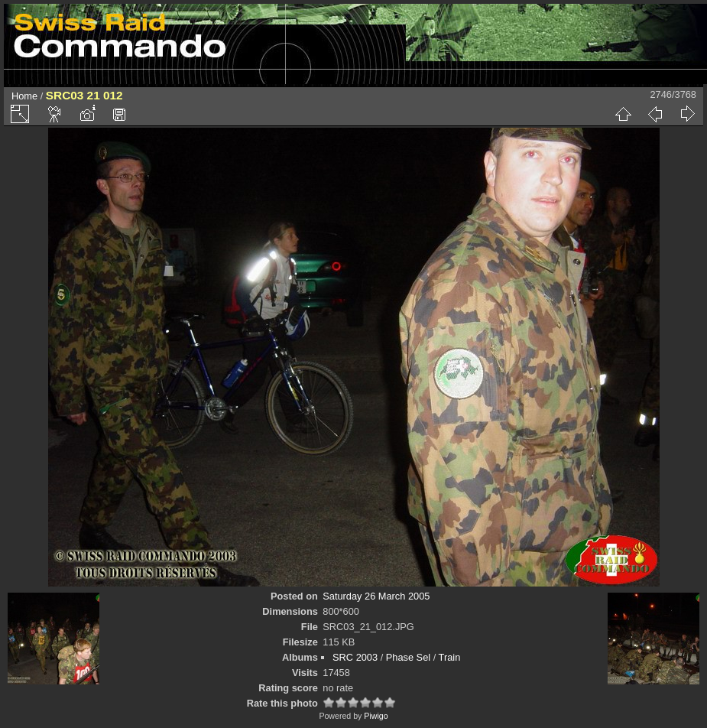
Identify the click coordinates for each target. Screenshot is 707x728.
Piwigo (376, 716)
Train (450, 657)
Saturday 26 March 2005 (376, 596)
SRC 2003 (355, 657)
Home (24, 96)
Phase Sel (408, 657)
